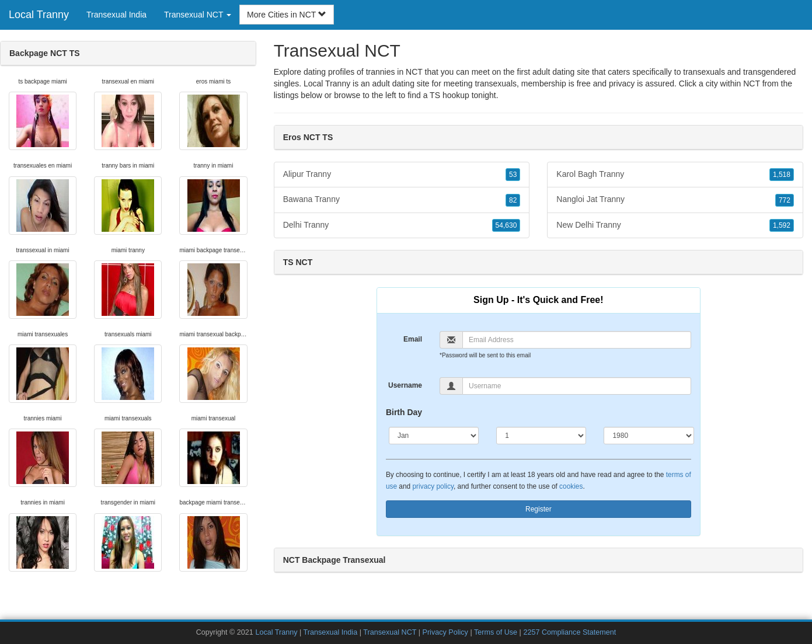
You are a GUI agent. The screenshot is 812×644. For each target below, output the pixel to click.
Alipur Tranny (402, 175)
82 (513, 200)
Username (405, 385)
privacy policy (433, 486)
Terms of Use (496, 632)
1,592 (782, 225)
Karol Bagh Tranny (675, 175)
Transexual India (116, 15)
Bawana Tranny (402, 200)
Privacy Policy (445, 632)
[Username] (577, 386)
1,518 (782, 175)
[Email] (577, 340)
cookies (571, 486)
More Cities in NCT (287, 15)
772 (785, 200)
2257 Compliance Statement (569, 632)
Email (413, 339)
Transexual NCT (390, 632)
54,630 (506, 225)
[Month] (434, 436)
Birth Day (404, 412)
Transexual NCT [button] (198, 15)
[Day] (541, 436)
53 (513, 175)
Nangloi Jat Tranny (675, 200)
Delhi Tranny (402, 225)
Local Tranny (39, 15)
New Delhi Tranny (675, 225)
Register (539, 509)
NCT (752, 83)
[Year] (649, 436)
